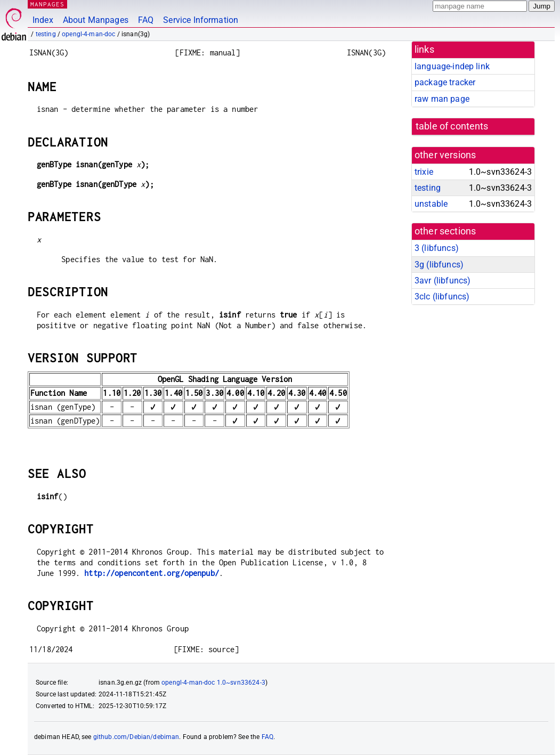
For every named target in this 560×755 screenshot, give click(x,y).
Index (43, 20)
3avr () (443, 281)
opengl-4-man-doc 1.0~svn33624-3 (213, 683)
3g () (439, 265)
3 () (437, 248)
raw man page (442, 99)
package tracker (445, 82)
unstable (431, 204)
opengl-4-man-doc (88, 34)
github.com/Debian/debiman (136, 737)
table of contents (452, 126)
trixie (424, 172)
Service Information (201, 20)
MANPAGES (47, 4)
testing (46, 34)
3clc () (442, 297)
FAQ (146, 20)
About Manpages (96, 20)
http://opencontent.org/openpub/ (152, 573)
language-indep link (452, 66)
